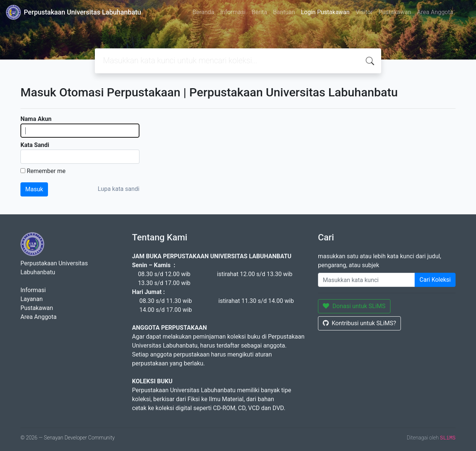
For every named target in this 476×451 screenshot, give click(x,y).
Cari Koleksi (435, 280)
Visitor (364, 12)
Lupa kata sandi (119, 189)
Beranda (203, 12)
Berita (259, 12)
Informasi (233, 12)
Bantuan (284, 12)
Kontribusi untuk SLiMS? (359, 323)
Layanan (32, 299)
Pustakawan (395, 12)
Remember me (46, 171)
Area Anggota (435, 12)
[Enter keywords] (366, 280)
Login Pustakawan (325, 12)
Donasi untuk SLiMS (354, 306)
